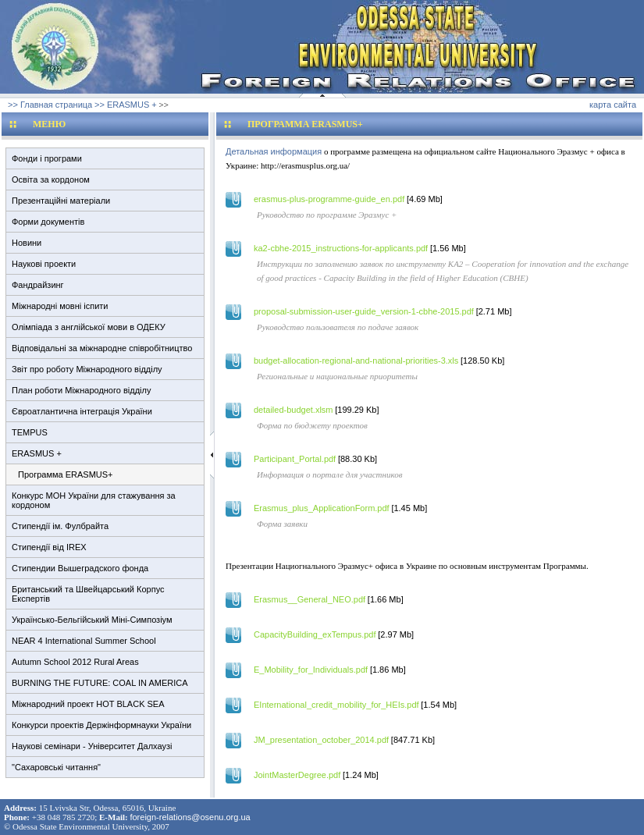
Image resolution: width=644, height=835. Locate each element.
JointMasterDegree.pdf (297, 775)
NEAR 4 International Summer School (84, 641)
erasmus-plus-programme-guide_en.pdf (329, 199)
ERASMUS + (37, 453)
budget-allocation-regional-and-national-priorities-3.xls (356, 361)
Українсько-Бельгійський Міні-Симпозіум (92, 620)
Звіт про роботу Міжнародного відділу (87, 369)
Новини (27, 243)
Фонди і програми (47, 158)
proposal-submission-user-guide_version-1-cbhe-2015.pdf (364, 311)
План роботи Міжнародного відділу (81, 390)
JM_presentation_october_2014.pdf (321, 740)
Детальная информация (274, 151)
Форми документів (48, 222)
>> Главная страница (50, 105)
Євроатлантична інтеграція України (82, 411)
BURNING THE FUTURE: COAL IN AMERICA (100, 683)
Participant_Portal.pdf (295, 459)
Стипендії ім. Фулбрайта (60, 526)
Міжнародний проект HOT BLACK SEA (88, 704)
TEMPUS (30, 432)
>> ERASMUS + (126, 105)
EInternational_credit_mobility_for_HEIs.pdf (336, 705)
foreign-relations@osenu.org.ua (190, 817)
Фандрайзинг (38, 285)
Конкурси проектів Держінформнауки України (101, 725)
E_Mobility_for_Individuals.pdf (311, 670)
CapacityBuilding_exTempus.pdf (315, 634)
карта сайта (613, 105)
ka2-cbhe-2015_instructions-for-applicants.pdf (341, 248)
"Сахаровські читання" (56, 767)
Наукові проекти (44, 264)
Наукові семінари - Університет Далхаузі (92, 746)
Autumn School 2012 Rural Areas (75, 662)
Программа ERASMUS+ (66, 474)
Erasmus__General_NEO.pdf (310, 599)
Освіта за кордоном (51, 179)
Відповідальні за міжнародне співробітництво (102, 348)
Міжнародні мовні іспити (60, 306)
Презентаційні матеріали (61, 201)
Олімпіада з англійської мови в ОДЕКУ (89, 327)
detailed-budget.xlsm (294, 410)
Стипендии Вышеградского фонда (80, 568)
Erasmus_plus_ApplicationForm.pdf (322, 508)
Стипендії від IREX (49, 547)
